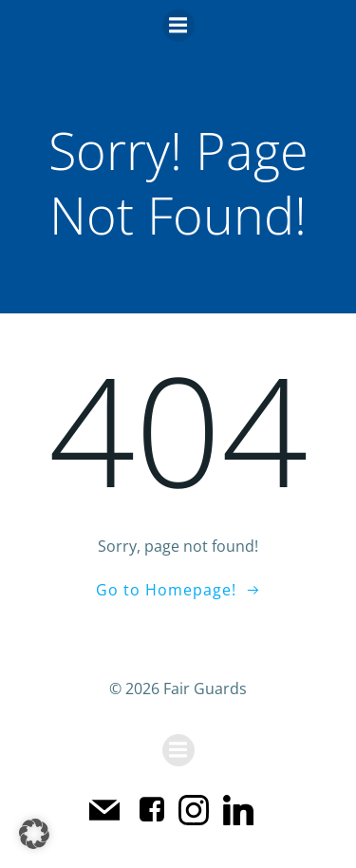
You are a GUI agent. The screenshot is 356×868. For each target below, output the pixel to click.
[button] (34, 834)
